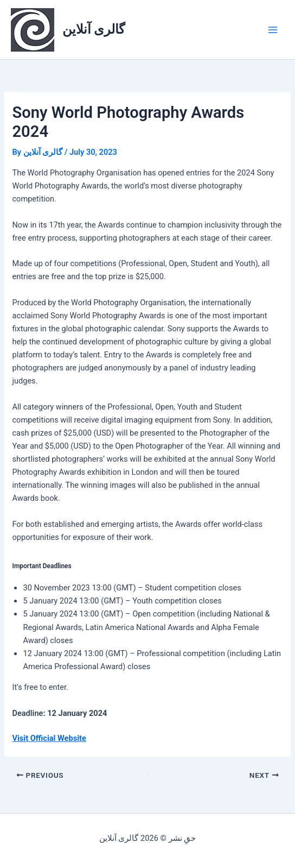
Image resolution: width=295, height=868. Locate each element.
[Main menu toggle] (273, 30)
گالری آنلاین (94, 29)
